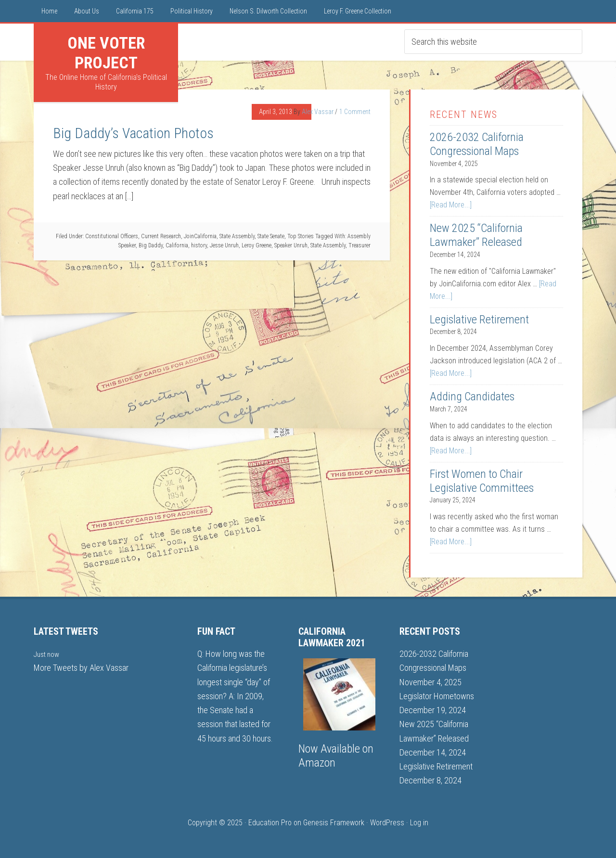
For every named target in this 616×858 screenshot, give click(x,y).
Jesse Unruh (224, 245)
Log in (419, 823)
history (199, 245)
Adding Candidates (472, 397)
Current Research (161, 236)
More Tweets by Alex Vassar (81, 668)
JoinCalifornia (200, 236)
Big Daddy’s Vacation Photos (133, 133)
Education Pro (270, 823)
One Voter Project (106, 53)
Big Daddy (151, 245)
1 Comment (355, 112)
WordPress (387, 823)
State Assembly (237, 236)
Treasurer (359, 245)
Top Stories (301, 236)
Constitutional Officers (112, 236)
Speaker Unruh (291, 245)
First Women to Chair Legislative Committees (482, 481)
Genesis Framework (334, 823)
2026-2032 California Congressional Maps (477, 144)
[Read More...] (451, 205)
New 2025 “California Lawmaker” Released (476, 235)
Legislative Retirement (479, 320)
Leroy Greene (257, 245)
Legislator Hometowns (437, 696)
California (177, 245)
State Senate (271, 236)
